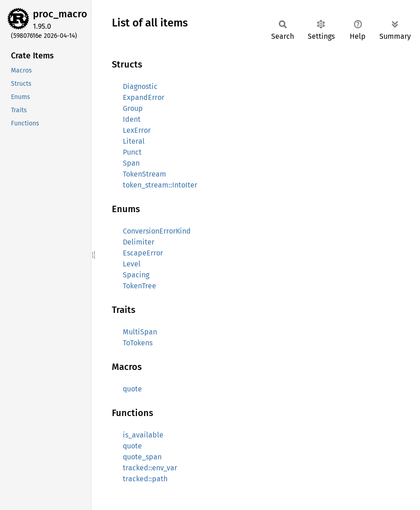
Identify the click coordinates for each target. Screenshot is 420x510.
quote (132, 389)
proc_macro (60, 14)
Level (132, 264)
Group (133, 108)
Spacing (136, 275)
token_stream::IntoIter (160, 185)
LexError (137, 130)
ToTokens (138, 343)
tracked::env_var (150, 468)
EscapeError (143, 253)
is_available (143, 435)
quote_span (142, 457)
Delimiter (139, 242)
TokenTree (139, 286)
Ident (132, 119)
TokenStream (144, 174)
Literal (134, 141)
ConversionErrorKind (157, 231)
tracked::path (145, 479)
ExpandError (144, 97)
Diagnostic (140, 86)
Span (131, 163)
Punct (132, 152)
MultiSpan (140, 332)
